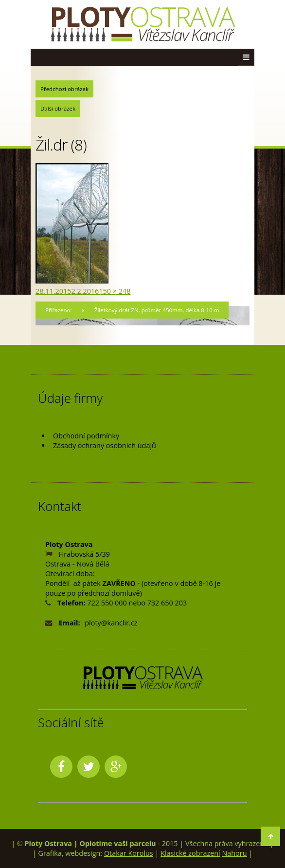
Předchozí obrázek (64, 89)
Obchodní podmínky (86, 436)
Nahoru (234, 853)
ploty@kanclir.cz (111, 623)
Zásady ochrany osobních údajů (105, 445)
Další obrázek (58, 108)
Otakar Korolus (129, 853)
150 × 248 (115, 291)
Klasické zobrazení (190, 853)
